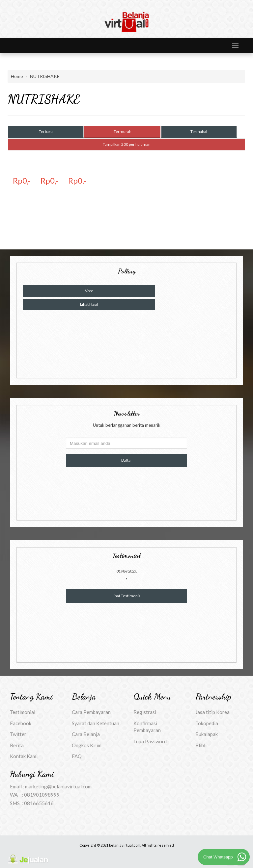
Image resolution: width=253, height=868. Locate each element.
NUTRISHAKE (45, 76)
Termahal (199, 131)
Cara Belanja (86, 734)
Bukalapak (207, 734)
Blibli (201, 745)
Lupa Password (150, 741)
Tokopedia (207, 723)
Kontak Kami (24, 756)
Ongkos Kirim (87, 745)
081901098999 (42, 795)
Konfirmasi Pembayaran (147, 727)
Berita (17, 745)
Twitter (18, 734)
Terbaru (46, 131)
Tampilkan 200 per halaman (127, 144)
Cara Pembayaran (91, 712)
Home (17, 76)
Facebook (21, 723)
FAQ (77, 756)
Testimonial (23, 712)
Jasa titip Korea (212, 712)
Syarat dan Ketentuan (96, 723)
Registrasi (145, 712)
